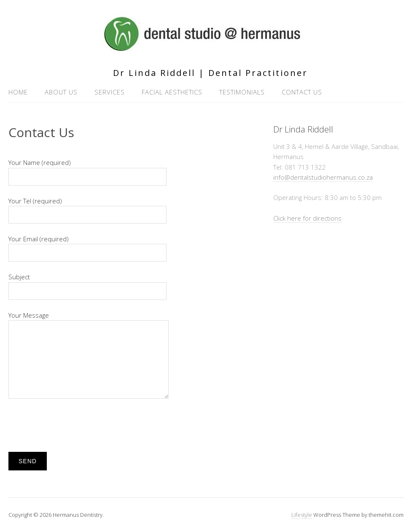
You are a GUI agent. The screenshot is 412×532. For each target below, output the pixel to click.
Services (110, 92)
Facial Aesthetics (172, 92)
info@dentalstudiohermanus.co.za (323, 177)
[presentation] (73, 425)
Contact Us (302, 92)
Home (18, 92)
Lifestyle (302, 515)
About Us (61, 92)
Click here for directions (307, 218)
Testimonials (242, 92)
